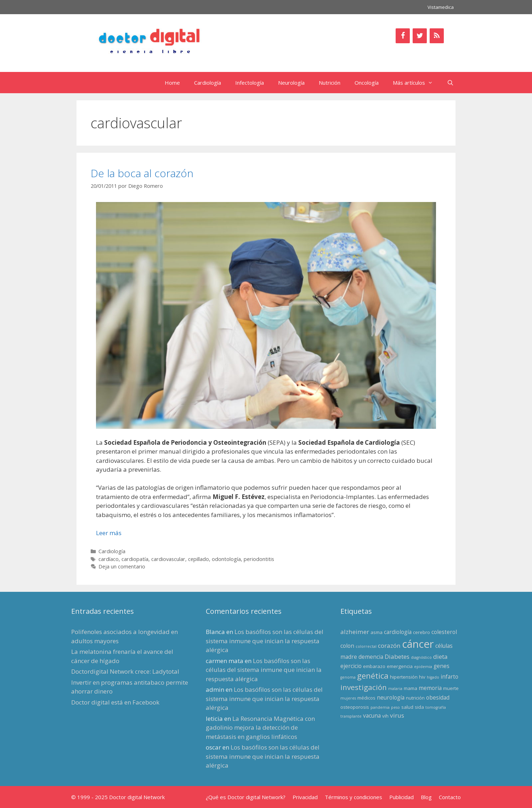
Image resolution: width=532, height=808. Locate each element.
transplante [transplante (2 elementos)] (351, 716)
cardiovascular (168, 559)
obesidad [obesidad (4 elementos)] (438, 697)
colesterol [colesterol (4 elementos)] (444, 632)
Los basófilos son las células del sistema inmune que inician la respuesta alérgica (265, 641)
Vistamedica (441, 7)
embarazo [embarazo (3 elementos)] (374, 666)
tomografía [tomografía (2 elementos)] (436, 707)
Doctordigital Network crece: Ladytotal (125, 671)
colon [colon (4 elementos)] (347, 646)
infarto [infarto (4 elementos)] (449, 677)
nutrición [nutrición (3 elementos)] (415, 698)
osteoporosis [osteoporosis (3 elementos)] (355, 707)
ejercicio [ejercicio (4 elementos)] (351, 666)
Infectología (250, 83)
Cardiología (208, 83)
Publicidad (401, 797)
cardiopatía (135, 559)
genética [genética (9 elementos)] (373, 676)
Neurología (291, 83)
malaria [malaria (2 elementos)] (395, 689)
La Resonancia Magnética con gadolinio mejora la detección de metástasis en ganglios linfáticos (260, 728)
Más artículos (416, 83)
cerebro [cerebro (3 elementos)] (421, 632)
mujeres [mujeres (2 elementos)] (348, 698)
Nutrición (330, 83)
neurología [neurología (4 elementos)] (391, 697)
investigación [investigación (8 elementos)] (364, 687)
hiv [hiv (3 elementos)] (422, 677)
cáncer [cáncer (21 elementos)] (418, 644)
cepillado (199, 559)
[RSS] (437, 36)
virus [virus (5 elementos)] (397, 715)
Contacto (450, 797)
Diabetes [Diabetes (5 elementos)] (397, 656)
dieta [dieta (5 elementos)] (440, 656)
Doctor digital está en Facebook (115, 702)
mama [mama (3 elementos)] (411, 688)
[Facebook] (403, 36)
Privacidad (305, 797)
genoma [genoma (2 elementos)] (348, 677)
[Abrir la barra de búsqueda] (450, 83)
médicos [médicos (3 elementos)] (366, 698)
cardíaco (109, 559)
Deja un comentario (122, 566)
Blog (426, 797)
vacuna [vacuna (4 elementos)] (372, 716)
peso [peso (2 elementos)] (395, 707)
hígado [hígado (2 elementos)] (433, 677)
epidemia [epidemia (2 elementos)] (423, 667)
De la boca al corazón (142, 173)
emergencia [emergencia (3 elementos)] (400, 666)
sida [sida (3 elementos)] (419, 707)
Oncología (367, 83)
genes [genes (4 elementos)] (442, 666)
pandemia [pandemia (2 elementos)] (380, 707)
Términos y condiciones (353, 797)
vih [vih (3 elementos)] (385, 716)
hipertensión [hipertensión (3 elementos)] (404, 677)
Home (172, 83)
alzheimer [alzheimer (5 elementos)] (355, 632)
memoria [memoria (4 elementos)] (430, 688)
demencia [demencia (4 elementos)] (371, 657)
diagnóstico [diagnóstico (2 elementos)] (421, 657)
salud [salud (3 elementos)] (407, 707)
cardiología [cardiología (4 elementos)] (398, 632)
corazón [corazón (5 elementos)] (389, 646)
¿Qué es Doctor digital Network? (246, 797)
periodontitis (259, 559)
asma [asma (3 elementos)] (377, 632)
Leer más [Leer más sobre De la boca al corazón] (109, 533)
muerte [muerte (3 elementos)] (451, 688)
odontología (226, 559)
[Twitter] (420, 36)
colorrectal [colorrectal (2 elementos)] (366, 646)
